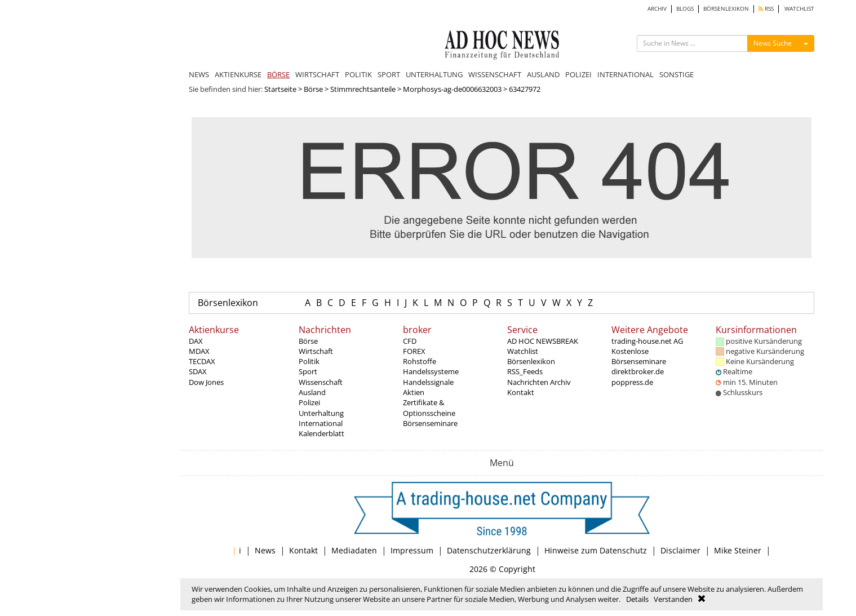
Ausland (312, 392)
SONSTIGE (677, 74)
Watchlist (523, 351)
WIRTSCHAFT (317, 74)
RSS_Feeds (525, 371)
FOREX (414, 351)
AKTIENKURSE (238, 74)
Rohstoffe (420, 361)
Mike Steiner (738, 550)
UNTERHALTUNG (434, 74)
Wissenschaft (321, 382)
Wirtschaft (316, 351)
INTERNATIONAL (626, 74)
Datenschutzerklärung (489, 550)
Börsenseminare (430, 423)
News (265, 550)
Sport (308, 371)
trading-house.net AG (647, 341)
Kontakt (521, 392)
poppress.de (632, 382)
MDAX (199, 351)
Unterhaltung (321, 413)
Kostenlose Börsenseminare (639, 356)
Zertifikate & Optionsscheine (429, 407)
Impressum (412, 550)
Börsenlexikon (228, 303)
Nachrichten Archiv (539, 382)
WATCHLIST (799, 9)
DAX (196, 341)
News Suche (773, 43)
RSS (766, 9)
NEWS (199, 74)
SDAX (198, 371)
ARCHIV (657, 9)
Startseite (280, 89)
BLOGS (685, 9)
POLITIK (358, 74)
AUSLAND (543, 74)
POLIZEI (578, 74)
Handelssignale (428, 382)
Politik (309, 361)
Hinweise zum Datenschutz (596, 550)
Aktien (414, 392)
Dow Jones (206, 382)
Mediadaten (354, 550)
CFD (410, 341)
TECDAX (202, 361)
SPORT (389, 74)
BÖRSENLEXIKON (726, 9)
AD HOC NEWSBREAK (543, 341)
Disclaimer (680, 550)
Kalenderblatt (321, 433)
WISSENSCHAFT (495, 74)
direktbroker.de (638, 371)
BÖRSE (278, 74)
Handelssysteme (431, 371)
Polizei (309, 402)
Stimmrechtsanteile (363, 89)
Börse (313, 89)
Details (637, 599)
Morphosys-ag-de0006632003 (452, 89)
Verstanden (673, 599)
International (321, 423)
